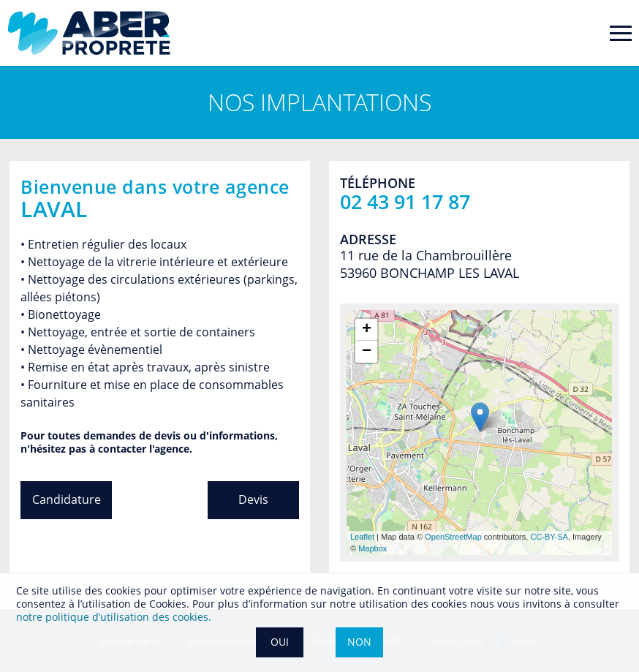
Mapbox (373, 548)
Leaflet (362, 537)
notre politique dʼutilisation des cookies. (114, 617)
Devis (253, 499)
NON (359, 642)
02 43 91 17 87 (405, 201)
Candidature (67, 499)
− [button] (367, 352)
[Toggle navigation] (621, 33)
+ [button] (367, 330)
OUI (280, 642)
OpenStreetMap (453, 537)
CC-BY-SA (549, 537)
